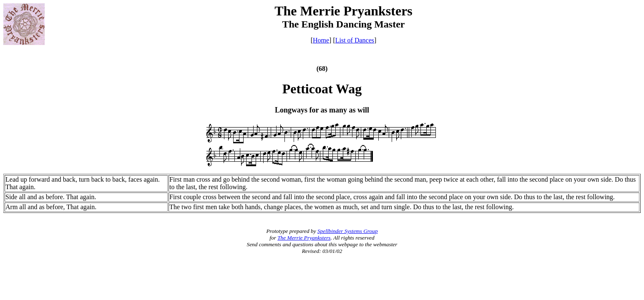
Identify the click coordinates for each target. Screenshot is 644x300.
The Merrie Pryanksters (304, 238)
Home (321, 40)
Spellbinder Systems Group (348, 231)
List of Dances (355, 40)
